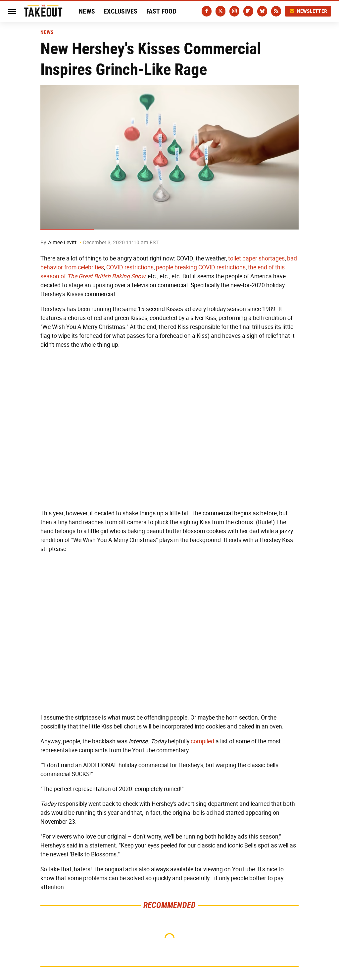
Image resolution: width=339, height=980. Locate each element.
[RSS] (276, 11)
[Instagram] (234, 11)
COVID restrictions (130, 267)
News (87, 11)
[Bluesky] (262, 11)
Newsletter (308, 11)
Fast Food (161, 11)
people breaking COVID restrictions (201, 267)
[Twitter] (220, 11)
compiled (202, 741)
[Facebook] (207, 11)
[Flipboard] (248, 11)
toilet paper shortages (256, 258)
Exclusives (121, 11)
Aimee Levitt (62, 242)
